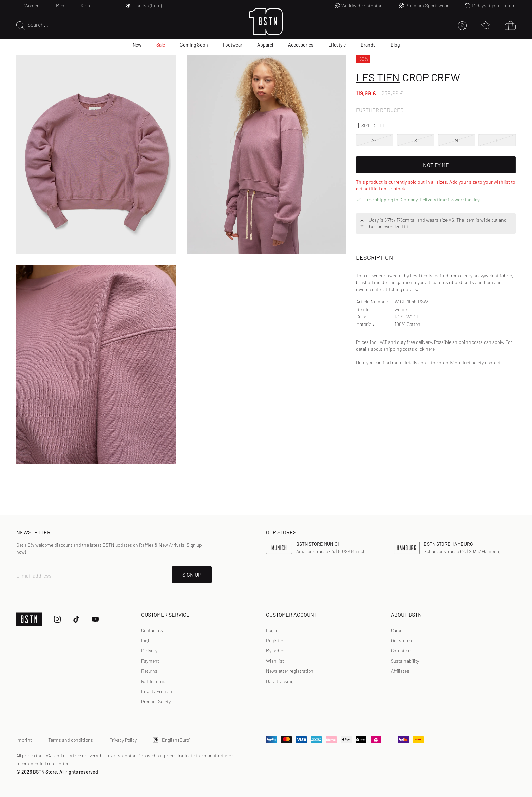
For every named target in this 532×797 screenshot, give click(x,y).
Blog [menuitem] (395, 45)
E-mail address (34, 576)
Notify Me (436, 165)
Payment (150, 661)
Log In (272, 630)
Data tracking (280, 681)
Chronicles (402, 651)
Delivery (149, 651)
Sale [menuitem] (161, 45)
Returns (149, 671)
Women (32, 6)
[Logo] (266, 26)
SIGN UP (192, 574)
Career (397, 630)
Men (60, 6)
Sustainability (405, 661)
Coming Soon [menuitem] (194, 45)
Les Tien (378, 77)
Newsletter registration (290, 671)
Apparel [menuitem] (265, 45)
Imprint (24, 740)
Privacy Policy (123, 740)
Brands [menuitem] (368, 45)
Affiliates (400, 671)
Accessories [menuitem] (301, 45)
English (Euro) (172, 740)
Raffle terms (154, 681)
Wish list (275, 661)
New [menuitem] (137, 45)
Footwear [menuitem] (233, 45)
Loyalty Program (157, 691)
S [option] (416, 140)
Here (361, 362)
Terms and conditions (71, 740)
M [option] (456, 140)
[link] (272, 630)
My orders (276, 651)
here (430, 349)
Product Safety (156, 701)
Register (275, 640)
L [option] (497, 140)
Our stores (401, 640)
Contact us (152, 630)
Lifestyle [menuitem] (337, 45)
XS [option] (375, 140)
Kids (85, 6)
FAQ (145, 640)
